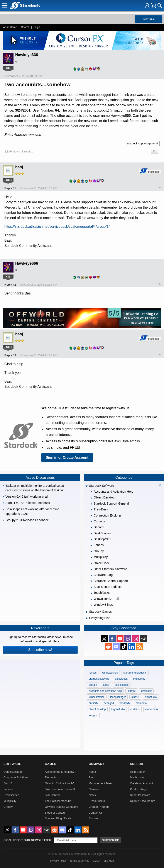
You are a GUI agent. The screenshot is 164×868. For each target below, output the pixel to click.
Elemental (51, 777)
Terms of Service (79, 861)
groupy (93, 685)
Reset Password (140, 795)
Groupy (8, 807)
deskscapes (122, 685)
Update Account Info (143, 801)
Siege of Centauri (56, 813)
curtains (135, 709)
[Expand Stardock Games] (87, 612)
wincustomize (97, 697)
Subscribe (111, 840)
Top (160, 188)
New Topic (148, 19)
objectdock (121, 679)
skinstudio (151, 697)
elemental (142, 703)
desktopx (146, 691)
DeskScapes (11, 795)
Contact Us (96, 813)
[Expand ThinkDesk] (91, 510)
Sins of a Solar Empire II (60, 789)
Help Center (137, 772)
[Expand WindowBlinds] (91, 605)
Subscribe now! (40, 650)
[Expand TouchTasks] (91, 593)
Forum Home (9, 27)
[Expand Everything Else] (87, 618)
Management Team (101, 783)
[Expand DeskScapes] (91, 534)
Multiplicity (10, 801)
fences (93, 673)
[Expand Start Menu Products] (91, 587)
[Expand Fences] (91, 546)
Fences (8, 789)
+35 (8, 68)
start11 (135, 697)
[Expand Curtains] (91, 522)
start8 (106, 685)
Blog (91, 777)
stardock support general (142, 143)
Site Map (109, 861)
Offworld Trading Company (61, 807)
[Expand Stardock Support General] (91, 504)
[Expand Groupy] (91, 552)
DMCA (96, 861)
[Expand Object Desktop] (91, 498)
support (93, 715)
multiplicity (139, 679)
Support (138, 764)
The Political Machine (58, 801)
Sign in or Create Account (67, 457)
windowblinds (110, 673)
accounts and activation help (105, 691)
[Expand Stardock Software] (86, 486)
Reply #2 (10, 285)
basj (19, 167)
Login (37, 27)
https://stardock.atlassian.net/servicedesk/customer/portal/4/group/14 (57, 227)
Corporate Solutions (16, 777)
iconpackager (118, 697)
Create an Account (141, 783)
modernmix (152, 709)
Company (96, 764)
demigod (109, 703)
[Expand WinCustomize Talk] (91, 599)
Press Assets (97, 801)
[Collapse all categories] (160, 485)
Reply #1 (10, 188)
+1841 (8, 180)
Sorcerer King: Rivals (58, 818)
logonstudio (118, 709)
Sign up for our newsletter (27, 840)
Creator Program (99, 807)
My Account (137, 777)
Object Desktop (13, 772)
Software (12, 764)
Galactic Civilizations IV (59, 783)
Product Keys (138, 789)
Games (51, 764)
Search (25, 27)
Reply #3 (10, 355)
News (92, 795)
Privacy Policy (58, 861)
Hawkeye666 (27, 55)
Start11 (8, 783)
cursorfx (94, 703)
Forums (93, 818)
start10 (131, 691)
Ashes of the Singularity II (61, 772)
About (92, 772)
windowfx (125, 703)
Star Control (52, 795)
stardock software (99, 679)
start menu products (135, 673)
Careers (94, 789)
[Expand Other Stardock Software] (91, 569)
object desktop (97, 709)
